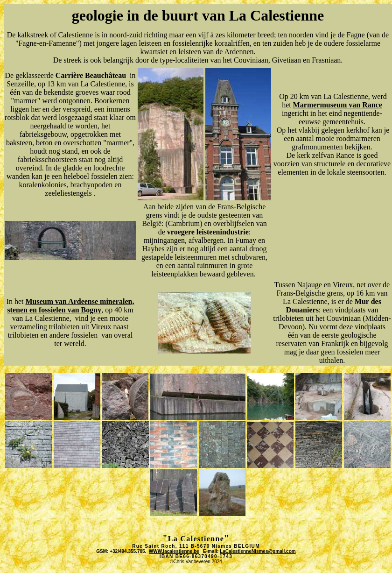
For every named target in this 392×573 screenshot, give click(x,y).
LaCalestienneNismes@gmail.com (258, 551)
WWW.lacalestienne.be (174, 551)
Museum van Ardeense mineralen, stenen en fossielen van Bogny (70, 306)
